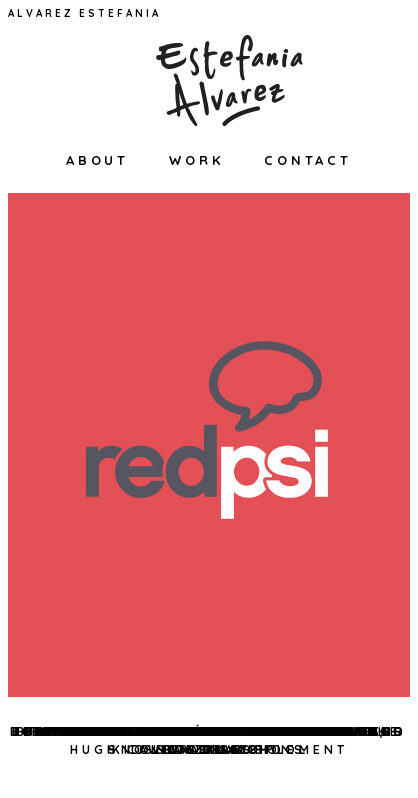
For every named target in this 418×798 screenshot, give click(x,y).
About (98, 160)
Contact (308, 160)
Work (196, 160)
